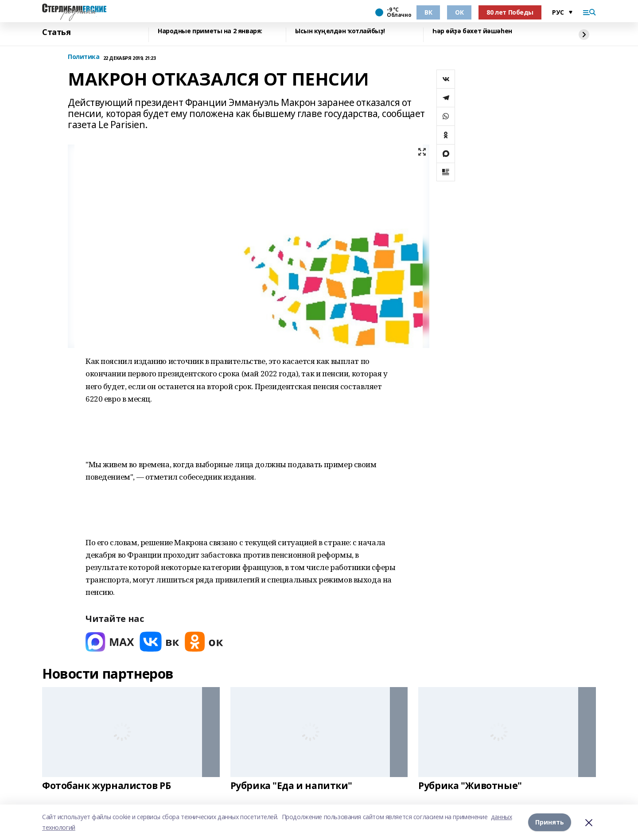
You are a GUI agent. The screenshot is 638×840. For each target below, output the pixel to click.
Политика (84, 57)
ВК (428, 12)
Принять (550, 822)
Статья (56, 32)
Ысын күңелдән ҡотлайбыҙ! (340, 31)
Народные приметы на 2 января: (210, 31)
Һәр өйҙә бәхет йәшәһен (472, 31)
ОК (459, 12)
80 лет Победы (510, 12)
